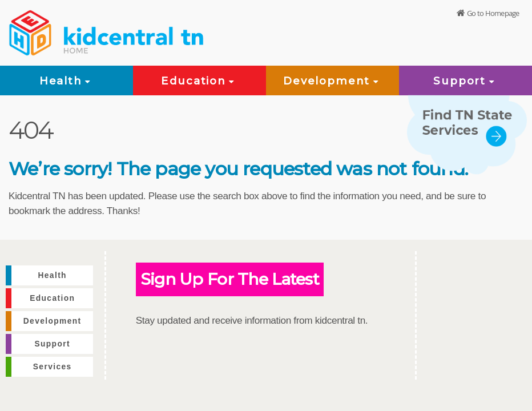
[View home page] (31, 31)
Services (53, 367)
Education (199, 81)
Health (67, 81)
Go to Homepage (493, 14)
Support (465, 81)
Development (332, 81)
